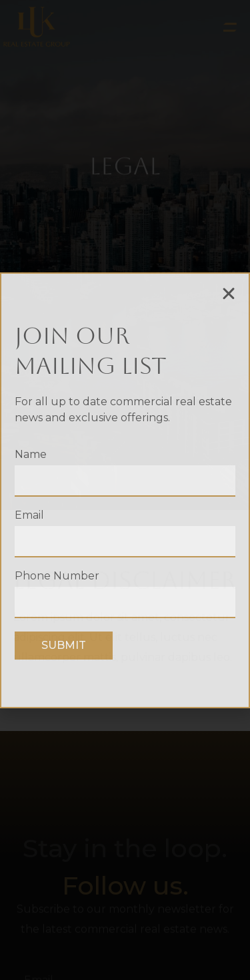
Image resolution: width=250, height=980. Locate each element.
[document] (125, 490)
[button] (229, 294)
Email (29, 516)
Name (31, 455)
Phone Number (57, 576)
